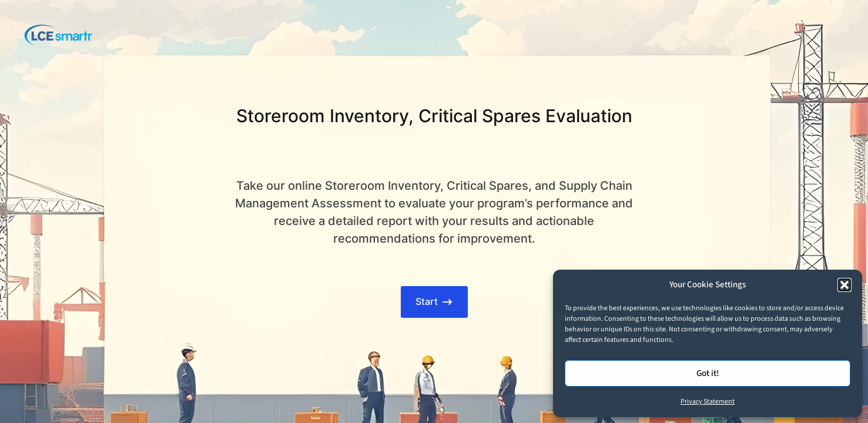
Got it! (708, 373)
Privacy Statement (708, 402)
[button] (844, 285)
